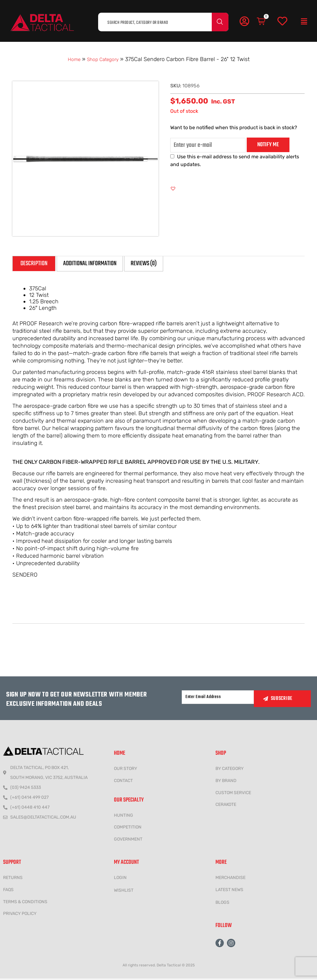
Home (71, 59)
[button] (304, 22)
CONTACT (123, 782)
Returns (13, 879)
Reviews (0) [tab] (172, 264)
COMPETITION (128, 829)
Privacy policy (20, 915)
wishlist (124, 892)
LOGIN (120, 879)
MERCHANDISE (230, 879)
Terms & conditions (25, 903)
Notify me (268, 144)
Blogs (222, 904)
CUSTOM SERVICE (233, 794)
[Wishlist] (282, 21)
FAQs (8, 891)
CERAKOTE (226, 806)
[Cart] (262, 21)
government (128, 841)
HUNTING (124, 817)
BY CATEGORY (230, 770)
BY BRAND (226, 782)
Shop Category (104, 59)
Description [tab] (38, 264)
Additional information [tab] (106, 264)
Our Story (126, 770)
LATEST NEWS (229, 891)
